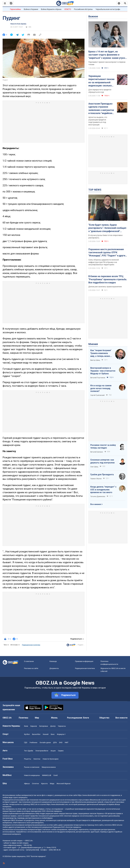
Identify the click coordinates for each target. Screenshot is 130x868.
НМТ (67, 742)
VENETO (68, 9)
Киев (26, 726)
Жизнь (54, 718)
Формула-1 (61, 734)
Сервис (61, 751)
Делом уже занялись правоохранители (105, 287)
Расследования (75, 718)
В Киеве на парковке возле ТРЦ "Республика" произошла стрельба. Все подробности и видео (108, 279)
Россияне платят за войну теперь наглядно (103, 447)
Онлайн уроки (45, 742)
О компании (29, 661)
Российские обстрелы (83, 9)
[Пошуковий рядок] (125, 3)
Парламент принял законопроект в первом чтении (107, 63)
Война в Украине (31, 9)
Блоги (86, 718)
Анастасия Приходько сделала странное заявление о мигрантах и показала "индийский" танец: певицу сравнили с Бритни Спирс (102, 109)
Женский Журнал (64, 784)
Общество (104, 718)
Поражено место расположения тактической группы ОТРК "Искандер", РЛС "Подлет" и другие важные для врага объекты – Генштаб (107, 253)
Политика (23, 718)
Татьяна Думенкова (98, 496)
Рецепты (28, 759)
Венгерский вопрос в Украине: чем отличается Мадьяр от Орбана (103, 371)
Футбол (27, 734)
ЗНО (61, 742)
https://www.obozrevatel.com (89, 795)
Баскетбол (36, 734)
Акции (53, 751)
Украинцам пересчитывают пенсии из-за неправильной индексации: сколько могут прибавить (101, 81)
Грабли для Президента (102, 475)
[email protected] (32, 850)
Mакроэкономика (49, 767)
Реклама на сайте (31, 668)
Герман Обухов (96, 479)
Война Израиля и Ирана (51, 9)
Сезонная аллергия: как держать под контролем (102, 461)
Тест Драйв (29, 751)
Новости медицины (32, 775)
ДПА (55, 742)
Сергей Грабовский (97, 395)
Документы (54, 668)
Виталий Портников (98, 378)
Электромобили (42, 751)
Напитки (37, 759)
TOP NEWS (95, 190)
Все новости (121, 718)
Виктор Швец (95, 360)
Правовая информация (84, 661)
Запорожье (44, 726)
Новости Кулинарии (51, 759)
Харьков (34, 726)
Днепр (53, 726)
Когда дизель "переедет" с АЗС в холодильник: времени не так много (103, 490)
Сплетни (35, 784)
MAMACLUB (47, 775)
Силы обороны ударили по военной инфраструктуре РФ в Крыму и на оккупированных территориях (104, 262)
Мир (37, 718)
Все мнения (96, 504)
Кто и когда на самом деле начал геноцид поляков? (101, 388)
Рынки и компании (32, 767)
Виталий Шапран (97, 452)
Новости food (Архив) (18, 24)
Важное (93, 16)
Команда (53, 661)
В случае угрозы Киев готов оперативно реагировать (105, 237)
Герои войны (15, 9)
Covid (55, 775)
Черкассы (62, 726)
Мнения (93, 344)
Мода (52, 784)
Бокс (53, 734)
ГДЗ (26, 742)
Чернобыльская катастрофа (108, 9)
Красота (44, 784)
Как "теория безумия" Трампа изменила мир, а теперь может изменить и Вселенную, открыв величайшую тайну (101, 353)
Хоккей (46, 734)
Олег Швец (94, 467)
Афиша (27, 784)
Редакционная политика (31, 645)
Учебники (33, 742)
